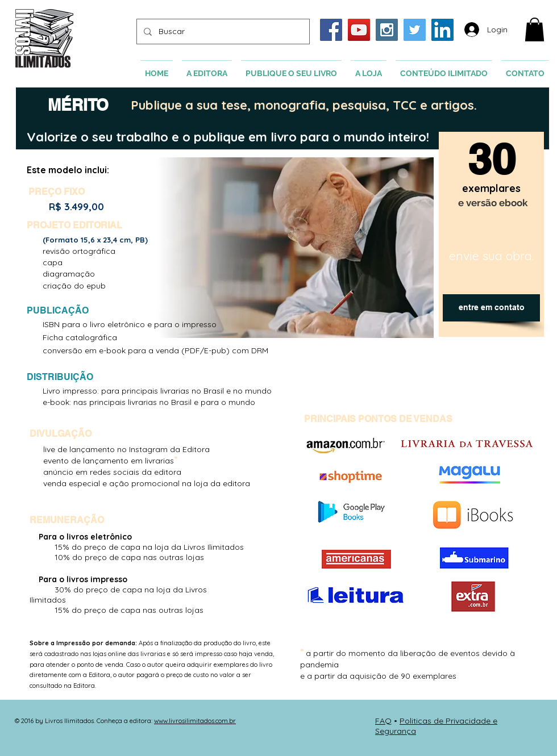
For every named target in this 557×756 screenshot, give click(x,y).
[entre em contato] (491, 308)
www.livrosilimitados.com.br (195, 721)
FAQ (383, 721)
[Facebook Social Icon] (331, 30)
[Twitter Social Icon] (415, 30)
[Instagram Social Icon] (387, 30)
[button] (535, 30)
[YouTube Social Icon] (359, 30)
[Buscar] (222, 32)
